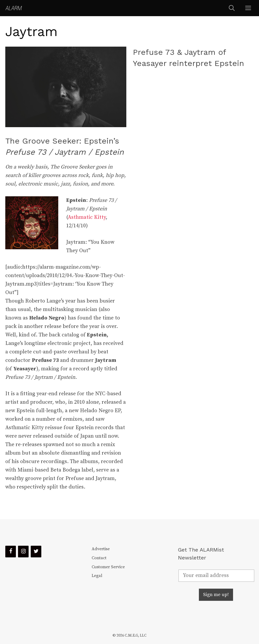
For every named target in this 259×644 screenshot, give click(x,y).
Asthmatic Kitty (87, 217)
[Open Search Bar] (232, 8)
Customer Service (108, 567)
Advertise (101, 549)
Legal (97, 576)
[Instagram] (23, 552)
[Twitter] (36, 552)
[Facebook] (11, 552)
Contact (99, 558)
